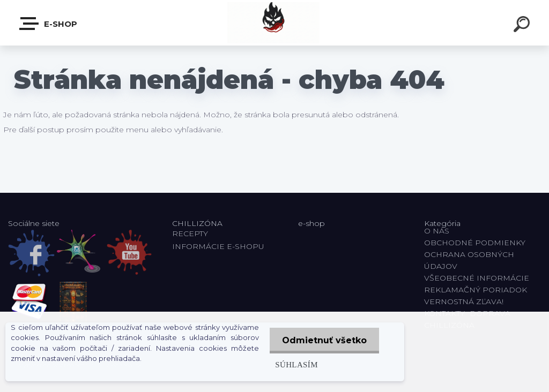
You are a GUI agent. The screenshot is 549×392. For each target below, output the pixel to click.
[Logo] (275, 23)
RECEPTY (192, 233)
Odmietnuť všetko (323, 340)
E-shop (49, 24)
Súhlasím (294, 364)
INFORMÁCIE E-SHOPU (218, 246)
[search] (523, 26)
